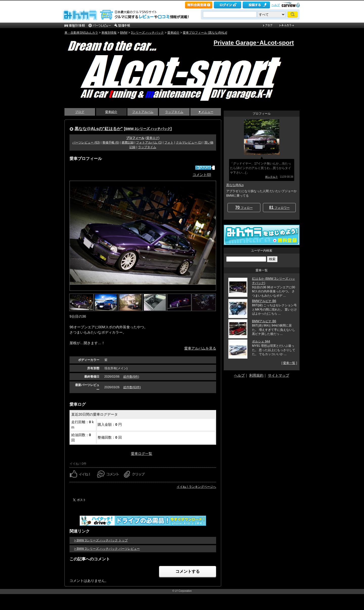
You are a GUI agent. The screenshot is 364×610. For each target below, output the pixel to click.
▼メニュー (206, 112)
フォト (169, 143)
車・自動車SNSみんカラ (81, 33)
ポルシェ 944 (261, 341)
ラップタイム (174, 112)
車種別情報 (109, 33)
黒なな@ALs (235, 185)
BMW (124, 33)
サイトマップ (279, 375)
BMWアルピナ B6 (264, 301)
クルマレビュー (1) (189, 143)
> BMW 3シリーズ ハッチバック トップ (101, 540)
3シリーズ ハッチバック (147, 33)
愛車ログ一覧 (142, 454)
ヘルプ (276, 5)
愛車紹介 (173, 33)
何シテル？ (271, 177)
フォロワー (279, 207)
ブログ (80, 112)
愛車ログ (152, 138)
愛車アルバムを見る (200, 348)
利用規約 (256, 375)
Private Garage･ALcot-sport (254, 43)
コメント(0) (202, 175)
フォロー (244, 207)
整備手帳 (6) (111, 143)
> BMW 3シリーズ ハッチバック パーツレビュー (107, 549)
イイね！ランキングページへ (196, 487)
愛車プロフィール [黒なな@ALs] (205, 33)
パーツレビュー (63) (86, 143)
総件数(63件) (132, 387)
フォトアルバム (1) (149, 143)
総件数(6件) (131, 377)
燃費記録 (128, 143)
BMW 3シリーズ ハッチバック (148, 129)
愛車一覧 (289, 363)
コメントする (188, 571)
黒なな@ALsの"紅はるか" (99, 129)
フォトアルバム (143, 112)
